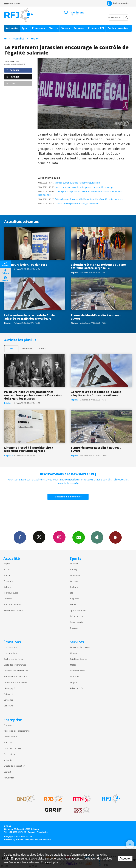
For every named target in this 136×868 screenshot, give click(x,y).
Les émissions (10, 647)
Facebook (20, 537)
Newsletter (9, 778)
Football (74, 564)
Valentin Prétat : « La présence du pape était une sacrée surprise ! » (98, 266)
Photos (53, 28)
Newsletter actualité (13, 610)
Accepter (125, 859)
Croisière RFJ (96, 28)
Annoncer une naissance (15, 676)
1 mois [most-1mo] (42, 349)
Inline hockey (76, 616)
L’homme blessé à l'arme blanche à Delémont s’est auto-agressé (29, 449)
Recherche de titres (13, 659)
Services (79, 28)
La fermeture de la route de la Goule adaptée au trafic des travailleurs (29, 317)
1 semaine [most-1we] (27, 349)
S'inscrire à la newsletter (68, 497)
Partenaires (9, 754)
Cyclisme (74, 587)
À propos (8, 725)
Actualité (12, 28)
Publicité (8, 742)
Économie (8, 581)
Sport (25, 28)
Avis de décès (76, 688)
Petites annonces (78, 671)
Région (35, 38)
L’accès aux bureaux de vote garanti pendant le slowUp (75, 187)
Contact (7, 772)
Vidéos (66, 28)
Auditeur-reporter (118, 3)
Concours (8, 706)
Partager (13, 70)
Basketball (75, 575)
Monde (7, 575)
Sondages (8, 700)
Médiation (8, 760)
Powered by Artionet (14, 840)
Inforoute (75, 676)
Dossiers (8, 599)
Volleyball (75, 581)
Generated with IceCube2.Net (38, 840)
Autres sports (76, 622)
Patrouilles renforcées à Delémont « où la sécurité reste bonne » (80, 199)
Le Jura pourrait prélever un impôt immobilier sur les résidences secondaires (80, 193)
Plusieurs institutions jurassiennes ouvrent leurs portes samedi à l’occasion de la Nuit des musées (33, 395)
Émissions (39, 28)
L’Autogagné (9, 688)
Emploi (73, 682)
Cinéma (74, 653)
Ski (71, 593)
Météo (73, 665)
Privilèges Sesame (79, 659)
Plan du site (42, 832)
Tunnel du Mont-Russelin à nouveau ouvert (96, 317)
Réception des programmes (17, 731)
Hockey (74, 569)
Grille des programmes (15, 665)
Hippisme (75, 599)
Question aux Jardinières (15, 682)
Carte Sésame (10, 737)
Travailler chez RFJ (12, 748)
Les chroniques (11, 653)
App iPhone (97, 537)
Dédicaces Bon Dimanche (16, 671)
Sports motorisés (78, 610)
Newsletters (79, 537)
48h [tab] (11, 349)
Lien (11, 84)
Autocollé (8, 694)
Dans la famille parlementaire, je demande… (69, 204)
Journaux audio (11, 593)
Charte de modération (14, 766)
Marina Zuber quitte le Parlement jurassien (69, 183)
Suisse (7, 569)
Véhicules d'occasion (80, 647)
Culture (7, 587)
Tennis (73, 604)
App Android (115, 537)
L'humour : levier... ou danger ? (26, 265)
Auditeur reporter (12, 604)
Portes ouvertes (118, 28)
